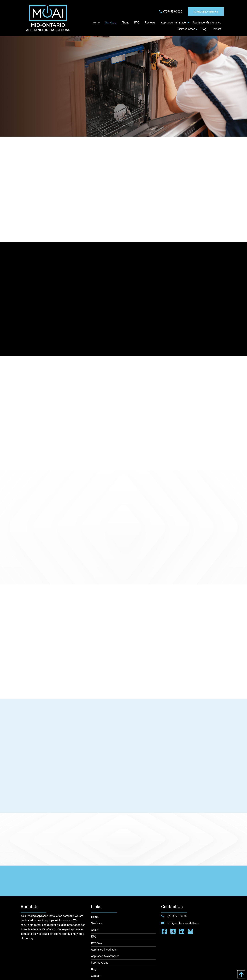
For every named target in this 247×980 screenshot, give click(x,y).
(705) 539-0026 (171, 12)
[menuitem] (96, 23)
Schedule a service (206, 12)
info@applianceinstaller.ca (183, 923)
